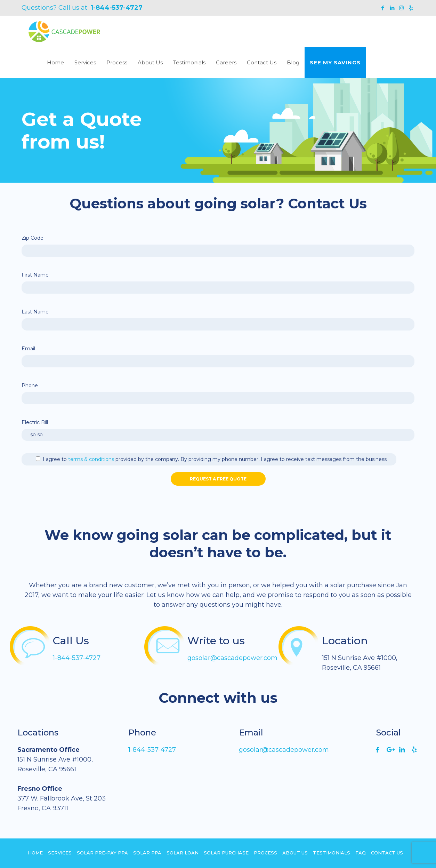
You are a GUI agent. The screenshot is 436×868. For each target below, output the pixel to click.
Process (265, 853)
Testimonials (332, 853)
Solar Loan (183, 853)
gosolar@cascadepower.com (232, 658)
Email (28, 349)
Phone (30, 385)
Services (60, 853)
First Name (35, 275)
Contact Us (387, 853)
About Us (295, 853)
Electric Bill (35, 422)
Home (35, 853)
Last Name (35, 312)
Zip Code (33, 238)
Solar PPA (147, 853)
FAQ (361, 853)
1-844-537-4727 (117, 8)
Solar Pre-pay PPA (102, 853)
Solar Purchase (226, 853)
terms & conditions (91, 459)
